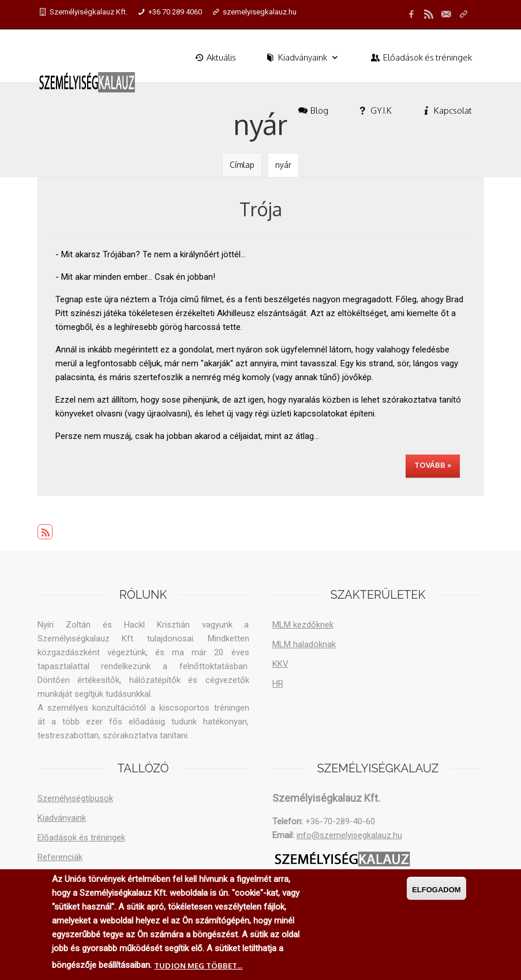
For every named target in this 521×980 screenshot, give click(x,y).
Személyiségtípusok (75, 798)
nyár (283, 165)
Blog (312, 110)
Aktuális (214, 57)
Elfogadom (436, 890)
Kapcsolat (446, 110)
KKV (280, 664)
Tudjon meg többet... (198, 966)
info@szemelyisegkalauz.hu (349, 835)
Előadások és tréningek (421, 57)
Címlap (242, 165)
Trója (261, 209)
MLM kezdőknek (303, 625)
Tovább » (433, 465)
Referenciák (60, 857)
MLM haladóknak (304, 644)
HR (278, 684)
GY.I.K (374, 110)
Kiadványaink (303, 57)
